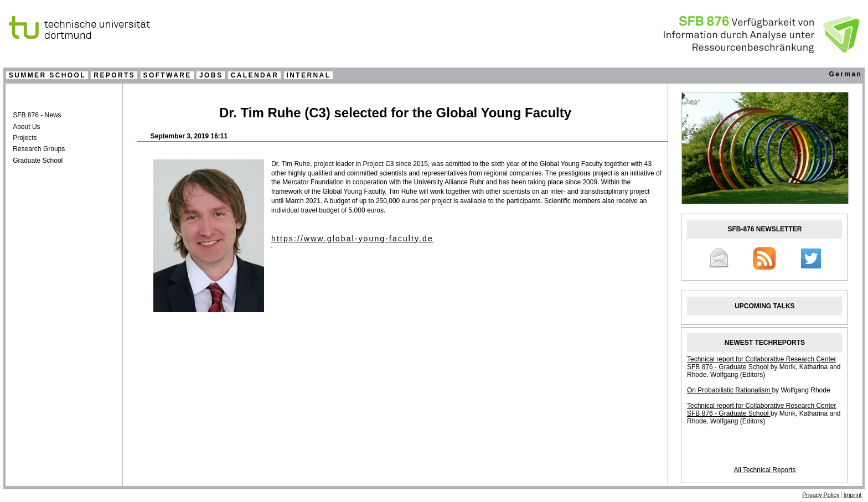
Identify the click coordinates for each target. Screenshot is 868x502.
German (845, 74)
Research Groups (39, 149)
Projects (25, 138)
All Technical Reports (764, 470)
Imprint (853, 495)
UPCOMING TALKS (764, 306)
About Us (26, 127)
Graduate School (38, 161)
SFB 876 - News (37, 115)
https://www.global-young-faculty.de (352, 239)
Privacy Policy (821, 495)
